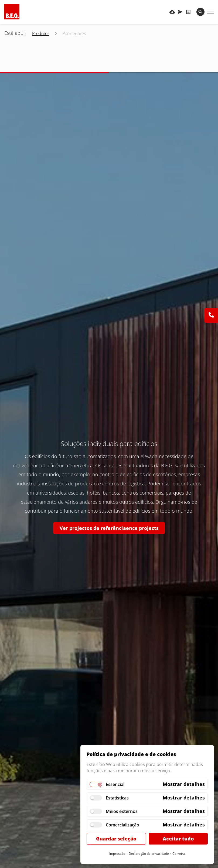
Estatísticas (117, 798)
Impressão (117, 854)
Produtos (41, 33)
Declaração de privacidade (149, 854)
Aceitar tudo (178, 839)
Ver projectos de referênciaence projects (109, 528)
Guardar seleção (116, 839)
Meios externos (122, 811)
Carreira (179, 854)
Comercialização (122, 825)
